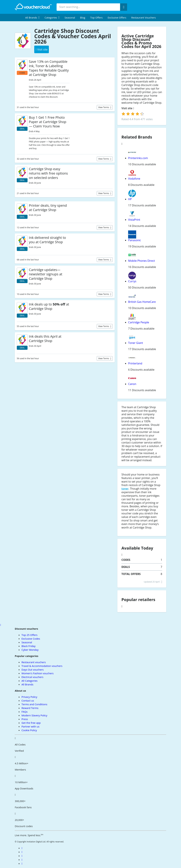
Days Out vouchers (33, 670)
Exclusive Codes (31, 639)
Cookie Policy (29, 730)
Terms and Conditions (34, 704)
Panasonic (134, 240)
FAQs (25, 712)
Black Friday (28, 646)
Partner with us (30, 726)
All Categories (29, 681)
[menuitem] (32, 18)
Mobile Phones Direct (141, 261)
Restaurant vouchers (144, 18)
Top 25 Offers (29, 635)
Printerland (135, 363)
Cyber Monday (30, 650)
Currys (132, 281)
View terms (104, 107)
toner (125, 489)
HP (130, 199)
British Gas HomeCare (142, 302)
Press (25, 719)
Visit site (128, 108)
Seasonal (70, 18)
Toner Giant (135, 343)
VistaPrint (134, 220)
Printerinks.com (138, 158)
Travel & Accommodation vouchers (42, 666)
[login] (133, 114)
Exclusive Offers (117, 18)
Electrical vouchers (32, 677)
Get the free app (31, 723)
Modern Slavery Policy (34, 715)
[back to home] (33, 7)
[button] (32, 18)
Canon (132, 384)
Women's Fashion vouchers (38, 673)
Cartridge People (139, 322)
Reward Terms (30, 708)
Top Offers (96, 18)
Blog (83, 18)
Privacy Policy (29, 697)
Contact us (28, 701)
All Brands (27, 684)
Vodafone (134, 179)
